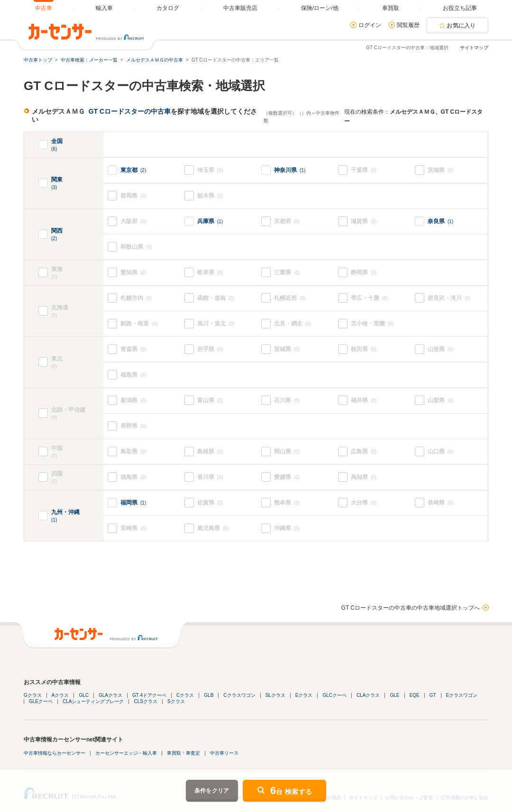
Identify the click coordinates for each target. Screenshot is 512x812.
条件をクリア (212, 791)
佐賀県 (210, 503)
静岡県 (364, 273)
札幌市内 (136, 298)
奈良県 (440, 221)
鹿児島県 (213, 528)
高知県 (364, 477)
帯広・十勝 (369, 298)
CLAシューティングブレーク (93, 701)
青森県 (133, 349)
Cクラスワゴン (239, 695)
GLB (209, 695)
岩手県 (210, 349)
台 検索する (291, 790)
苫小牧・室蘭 (372, 324)
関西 (57, 235)
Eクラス (304, 695)
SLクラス (275, 695)
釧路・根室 (139, 324)
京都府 (287, 221)
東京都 (133, 170)
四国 (64, 478)
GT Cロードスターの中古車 (130, 111)
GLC (84, 695)
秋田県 (364, 349)
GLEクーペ (41, 701)
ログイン (370, 25)
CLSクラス (145, 701)
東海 (64, 273)
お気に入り (461, 26)
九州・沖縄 (65, 516)
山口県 (440, 452)
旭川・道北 (216, 324)
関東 (57, 184)
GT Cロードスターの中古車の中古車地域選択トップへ (411, 608)
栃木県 (210, 196)
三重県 (287, 273)
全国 (57, 145)
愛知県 (133, 273)
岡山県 (287, 452)
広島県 (364, 452)
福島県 (133, 375)
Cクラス (185, 695)
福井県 (364, 401)
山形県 (440, 349)
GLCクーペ (334, 695)
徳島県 (133, 477)
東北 (78, 363)
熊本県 (287, 503)
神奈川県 (290, 170)
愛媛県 (287, 477)
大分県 (364, 503)
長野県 (133, 426)
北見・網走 (293, 324)
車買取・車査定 (183, 753)
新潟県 (133, 401)
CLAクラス (368, 695)
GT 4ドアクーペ (149, 695)
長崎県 (440, 503)
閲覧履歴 (408, 25)
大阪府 (133, 221)
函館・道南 (216, 298)
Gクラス (33, 695)
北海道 (78, 311)
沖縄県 (287, 528)
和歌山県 (136, 247)
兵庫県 (210, 221)
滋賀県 (364, 221)
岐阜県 (210, 273)
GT (433, 695)
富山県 (210, 401)
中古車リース (224, 753)
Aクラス (60, 695)
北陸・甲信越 (78, 414)
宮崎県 (133, 528)
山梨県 (440, 401)
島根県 (210, 452)
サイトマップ (474, 48)
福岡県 (133, 503)
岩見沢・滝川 (449, 298)
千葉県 (364, 170)
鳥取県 (133, 452)
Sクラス (176, 701)
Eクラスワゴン (462, 695)
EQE (415, 695)
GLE (394, 695)
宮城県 (287, 349)
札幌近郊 (290, 298)
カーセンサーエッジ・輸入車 (126, 753)
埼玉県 (210, 170)
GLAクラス (110, 695)
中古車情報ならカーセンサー (55, 753)
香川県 (210, 477)
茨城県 (440, 170)
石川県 (287, 401)
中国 (64, 452)
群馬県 (133, 196)
